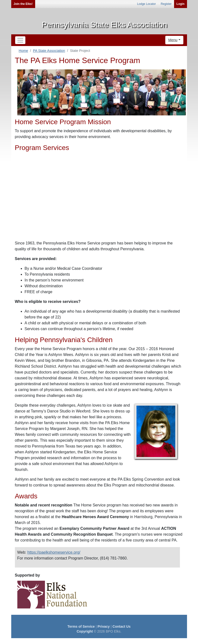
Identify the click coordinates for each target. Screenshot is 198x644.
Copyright (85, 631)
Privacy (104, 626)
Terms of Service (81, 626)
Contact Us (122, 626)
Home (23, 51)
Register (166, 4)
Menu (173, 40)
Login (181, 4)
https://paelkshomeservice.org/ (54, 552)
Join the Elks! (23, 4)
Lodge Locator (146, 4)
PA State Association (49, 51)
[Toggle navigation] (20, 40)
